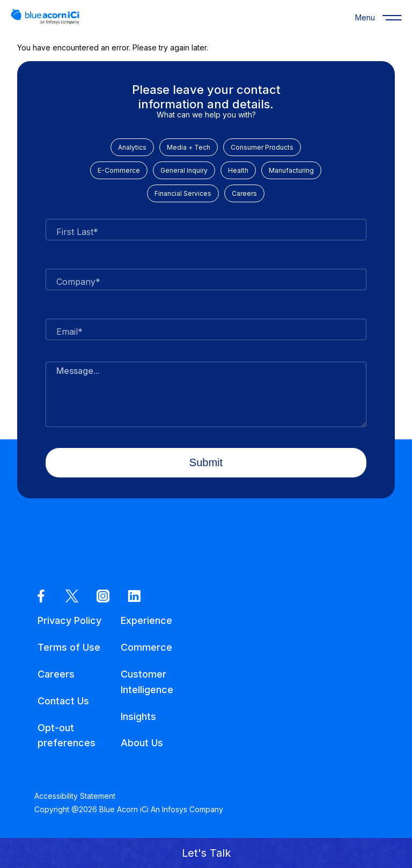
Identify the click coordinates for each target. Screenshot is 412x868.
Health (238, 170)
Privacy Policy (69, 620)
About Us (142, 743)
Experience (146, 620)
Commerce (146, 647)
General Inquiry (184, 170)
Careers (244, 193)
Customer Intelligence (147, 682)
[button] (206, 853)
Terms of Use (69, 647)
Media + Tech (189, 147)
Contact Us (63, 701)
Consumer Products (262, 147)
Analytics (132, 147)
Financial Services (183, 193)
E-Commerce (119, 170)
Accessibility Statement (75, 796)
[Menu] (365, 17)
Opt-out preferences (67, 735)
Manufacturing (291, 170)
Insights (138, 716)
